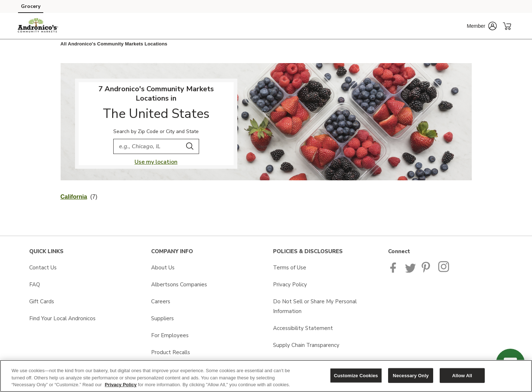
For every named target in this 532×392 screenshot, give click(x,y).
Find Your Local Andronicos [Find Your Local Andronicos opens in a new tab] (62, 318)
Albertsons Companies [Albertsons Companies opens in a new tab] (179, 285)
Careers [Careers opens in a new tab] (161, 301)
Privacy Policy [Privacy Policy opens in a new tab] (290, 285)
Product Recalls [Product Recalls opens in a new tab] (171, 352)
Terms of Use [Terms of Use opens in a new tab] (290, 268)
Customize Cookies (356, 375)
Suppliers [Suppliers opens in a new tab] (162, 318)
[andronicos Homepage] (38, 26)
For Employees (170, 335)
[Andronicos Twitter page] (410, 271)
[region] (266, 376)
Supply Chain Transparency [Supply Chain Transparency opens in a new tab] (306, 345)
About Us (163, 268)
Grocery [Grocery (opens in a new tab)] (31, 6)
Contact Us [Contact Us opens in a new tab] (43, 268)
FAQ (35, 285)
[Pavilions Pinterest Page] (427, 271)
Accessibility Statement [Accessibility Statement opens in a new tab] (303, 328)
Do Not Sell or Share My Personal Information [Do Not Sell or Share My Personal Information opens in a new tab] (315, 306)
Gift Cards (42, 301)
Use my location (156, 162)
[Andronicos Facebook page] (395, 271)
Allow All (462, 375)
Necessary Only (411, 375)
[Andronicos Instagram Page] (444, 271)
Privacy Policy (121, 385)
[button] (482, 26)
